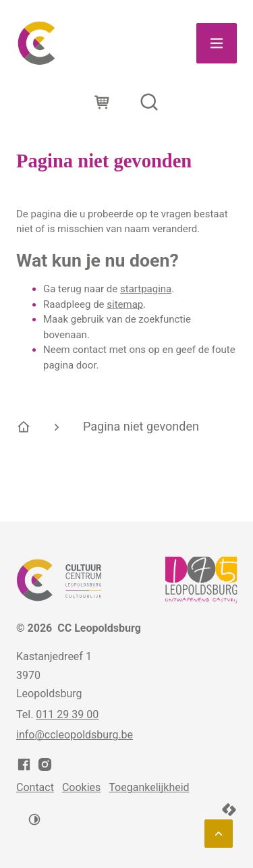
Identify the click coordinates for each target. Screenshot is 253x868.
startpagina (146, 289)
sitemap (125, 304)
